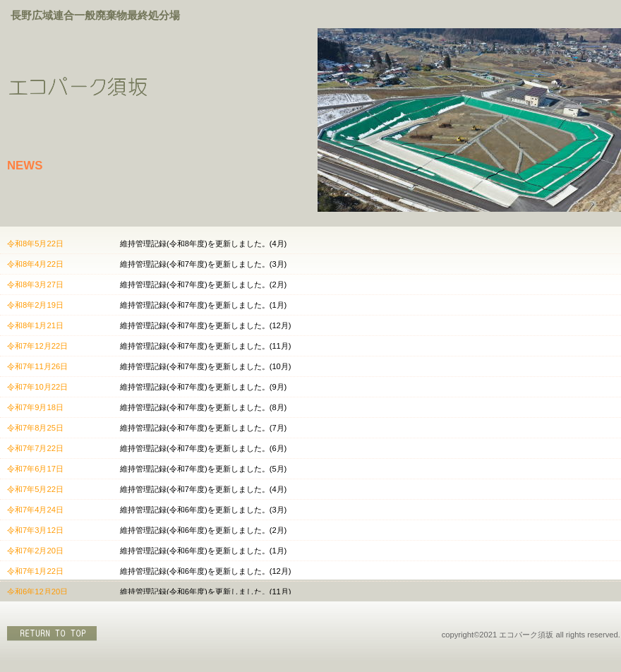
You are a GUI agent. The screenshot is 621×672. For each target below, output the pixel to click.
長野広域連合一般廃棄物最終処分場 (95, 15)
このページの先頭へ (53, 634)
